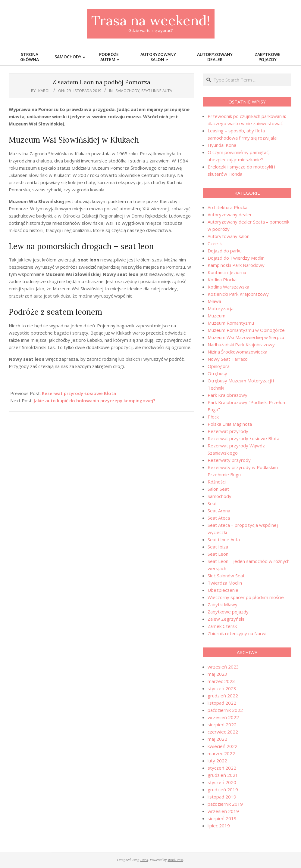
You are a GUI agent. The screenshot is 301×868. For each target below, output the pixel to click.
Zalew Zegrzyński (226, 619)
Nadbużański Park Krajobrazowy (241, 344)
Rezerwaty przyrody (229, 460)
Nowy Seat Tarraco (228, 359)
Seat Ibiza (218, 547)
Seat (212, 503)
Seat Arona (219, 511)
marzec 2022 (221, 753)
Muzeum (216, 316)
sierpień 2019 (222, 818)
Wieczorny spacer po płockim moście (246, 597)
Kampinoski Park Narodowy (236, 265)
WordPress (175, 860)
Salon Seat (218, 489)
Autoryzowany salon (229, 236)
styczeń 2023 (222, 688)
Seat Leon (218, 554)
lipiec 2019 (219, 826)
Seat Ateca (219, 518)
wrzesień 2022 (223, 717)
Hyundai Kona (222, 145)
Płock (213, 417)
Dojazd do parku (225, 251)
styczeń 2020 (222, 782)
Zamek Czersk (222, 626)
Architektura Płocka (227, 207)
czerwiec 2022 (223, 732)
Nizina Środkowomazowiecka (237, 352)
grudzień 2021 (223, 775)
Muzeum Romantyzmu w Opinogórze (246, 330)
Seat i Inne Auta (157, 91)
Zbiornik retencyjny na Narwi (237, 633)
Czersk (215, 243)
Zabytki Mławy (223, 604)
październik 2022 (225, 710)
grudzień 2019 (223, 789)
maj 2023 (217, 674)
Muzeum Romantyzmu (231, 323)
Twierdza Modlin (225, 583)
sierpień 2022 (222, 724)
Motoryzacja (221, 308)
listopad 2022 (222, 703)
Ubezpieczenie (223, 590)
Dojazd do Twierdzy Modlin (236, 258)
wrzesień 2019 (223, 811)
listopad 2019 (222, 797)
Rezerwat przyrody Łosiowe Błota (79, 393)
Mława (214, 301)
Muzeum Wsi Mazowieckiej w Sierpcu (246, 337)
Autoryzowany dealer (230, 215)
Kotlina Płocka (222, 280)
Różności (217, 482)
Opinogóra (219, 366)
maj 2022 (217, 739)
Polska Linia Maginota (230, 424)
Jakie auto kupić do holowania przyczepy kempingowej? (94, 400)
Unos (144, 860)
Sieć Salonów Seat (226, 576)
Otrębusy (217, 373)
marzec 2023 (221, 681)
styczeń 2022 (222, 768)
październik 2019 (225, 804)
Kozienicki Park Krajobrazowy (238, 294)
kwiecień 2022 (223, 746)
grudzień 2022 (223, 696)
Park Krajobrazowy (227, 395)
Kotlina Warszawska (228, 287)
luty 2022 (217, 761)
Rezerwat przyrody (228, 431)
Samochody (127, 91)
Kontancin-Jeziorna (227, 272)
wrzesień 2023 (223, 667)
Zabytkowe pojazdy (228, 612)
